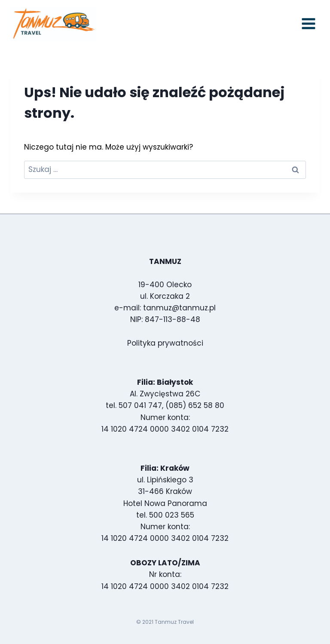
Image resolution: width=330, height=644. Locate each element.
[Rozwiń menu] (308, 24)
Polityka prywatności (165, 343)
